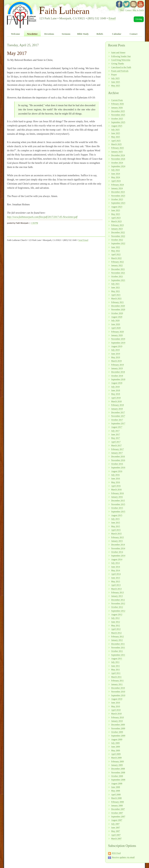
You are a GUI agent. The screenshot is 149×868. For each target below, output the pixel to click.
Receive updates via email (123, 857)
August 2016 (117, 471)
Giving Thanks (118, 64)
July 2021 (115, 284)
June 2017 (116, 434)
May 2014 (116, 570)
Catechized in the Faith (121, 67)
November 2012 (118, 603)
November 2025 (118, 115)
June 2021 (116, 287)
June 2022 (116, 247)
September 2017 (118, 423)
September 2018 (118, 379)
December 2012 (118, 600)
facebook (119, 4)
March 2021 (116, 298)
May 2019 (116, 357)
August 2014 (117, 559)
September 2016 (118, 467)
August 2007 (117, 820)
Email (112, 18)
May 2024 (116, 177)
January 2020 (117, 335)
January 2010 (117, 721)
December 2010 (118, 688)
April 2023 (116, 218)
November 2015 (118, 504)
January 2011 (117, 684)
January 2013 (117, 596)
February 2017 (117, 449)
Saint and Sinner (118, 53)
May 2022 (116, 251)
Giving (139, 19)
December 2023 (118, 192)
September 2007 (118, 817)
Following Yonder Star (121, 56)
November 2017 (118, 416)
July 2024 (115, 170)
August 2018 (117, 383)
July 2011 (115, 662)
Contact (128, 10)
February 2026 (117, 104)
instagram (134, 4)
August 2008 (117, 783)
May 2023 (116, 214)
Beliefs (100, 34)
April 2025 (116, 141)
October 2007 (117, 813)
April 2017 (116, 442)
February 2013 (117, 592)
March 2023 (116, 221)
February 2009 (117, 761)
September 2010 (118, 695)
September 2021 (118, 280)
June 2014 (116, 567)
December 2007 (118, 809)
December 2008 (118, 769)
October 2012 (117, 607)
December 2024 (118, 155)
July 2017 (115, 431)
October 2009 (117, 732)
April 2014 (116, 574)
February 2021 (117, 302)
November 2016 (118, 460)
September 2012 (118, 611)
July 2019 (115, 350)
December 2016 (118, 456)
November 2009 (118, 728)
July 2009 (115, 743)
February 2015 (117, 537)
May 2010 (116, 706)
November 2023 (118, 196)
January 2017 (117, 453)
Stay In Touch (138, 10)
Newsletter (32, 34)
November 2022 (118, 236)
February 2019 (117, 365)
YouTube (141, 4)
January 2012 (117, 640)
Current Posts (117, 100)
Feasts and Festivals (120, 71)
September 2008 (118, 780)
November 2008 (118, 772)
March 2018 (116, 401)
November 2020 (118, 309)
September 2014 (118, 556)
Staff (122, 10)
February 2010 (117, 717)
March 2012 (116, 633)
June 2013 (116, 578)
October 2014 (117, 552)
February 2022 (117, 262)
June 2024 (116, 174)
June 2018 (116, 390)
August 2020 (117, 317)
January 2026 (117, 108)
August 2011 (117, 659)
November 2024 (118, 159)
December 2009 (118, 725)
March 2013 (116, 589)
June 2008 (116, 787)
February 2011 (117, 681)
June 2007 (116, 828)
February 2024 (117, 185)
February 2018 (117, 405)
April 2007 (116, 835)
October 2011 (117, 651)
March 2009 (116, 758)
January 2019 (117, 368)
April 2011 (116, 673)
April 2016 (116, 486)
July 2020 (115, 321)
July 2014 (115, 563)
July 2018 (115, 387)
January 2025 (117, 152)
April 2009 (116, 754)
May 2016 (116, 482)
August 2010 (117, 699)
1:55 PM (35, 223)
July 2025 (115, 78)
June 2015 (116, 523)
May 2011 (115, 670)
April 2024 (116, 181)
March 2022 (116, 258)
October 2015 (117, 508)
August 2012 (117, 614)
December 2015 (118, 501)
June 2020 (116, 324)
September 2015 (118, 512)
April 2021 (116, 295)
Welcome (15, 34)
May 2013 (116, 581)
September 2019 (118, 343)
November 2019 (118, 339)
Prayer (114, 75)
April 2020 (116, 328)
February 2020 (117, 332)
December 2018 (118, 372)
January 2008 (117, 806)
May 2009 (116, 750)
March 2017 (116, 445)
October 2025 (117, 119)
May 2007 (116, 831)
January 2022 (117, 265)
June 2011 (115, 666)
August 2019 (117, 346)
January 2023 (117, 229)
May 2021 (116, 291)
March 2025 (116, 144)
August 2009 (117, 739)
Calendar (117, 34)
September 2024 (118, 166)
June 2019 (116, 354)
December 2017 (118, 412)
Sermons (66, 34)
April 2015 (116, 530)
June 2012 (116, 622)
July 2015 (115, 519)
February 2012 (117, 637)
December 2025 (118, 111)
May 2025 (116, 86)
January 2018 (117, 409)
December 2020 (118, 306)
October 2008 (117, 776)
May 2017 (116, 438)
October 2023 (117, 199)
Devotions (49, 34)
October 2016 (117, 464)
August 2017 (117, 427)
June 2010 (116, 703)
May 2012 (116, 625)
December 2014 (118, 545)
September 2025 (118, 122)
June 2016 (116, 479)
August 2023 (117, 207)
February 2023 (117, 225)
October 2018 (117, 376)
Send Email (83, 240)
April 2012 (116, 629)
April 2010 (116, 710)
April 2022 (116, 254)
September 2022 (118, 243)
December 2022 (118, 232)
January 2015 (117, 541)
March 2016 (116, 490)
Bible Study (83, 34)
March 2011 (116, 677)
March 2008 (116, 798)
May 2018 (116, 394)
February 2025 (117, 148)
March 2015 (116, 534)
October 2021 (117, 276)
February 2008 (117, 802)
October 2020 (117, 313)
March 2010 (116, 714)
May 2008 (116, 791)
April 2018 (116, 398)
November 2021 (118, 273)
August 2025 (117, 126)
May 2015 (116, 526)
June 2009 (116, 747)
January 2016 (117, 497)
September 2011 (118, 655)
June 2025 (116, 82)
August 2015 (117, 515)
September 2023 (118, 203)
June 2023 (116, 210)
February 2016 (117, 493)
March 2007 (116, 839)
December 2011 (118, 644)
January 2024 (117, 188)
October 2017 (117, 420)
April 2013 (116, 585)
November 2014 (118, 548)
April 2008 (116, 795)
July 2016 (115, 475)
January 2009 (117, 765)
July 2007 (115, 824)
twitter (126, 4)
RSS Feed (116, 853)
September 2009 (118, 736)
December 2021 (118, 269)
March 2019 (116, 361)
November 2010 (118, 692)
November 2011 (118, 648)
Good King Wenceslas (121, 60)
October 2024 (117, 163)
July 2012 (115, 618)
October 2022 (117, 240)
